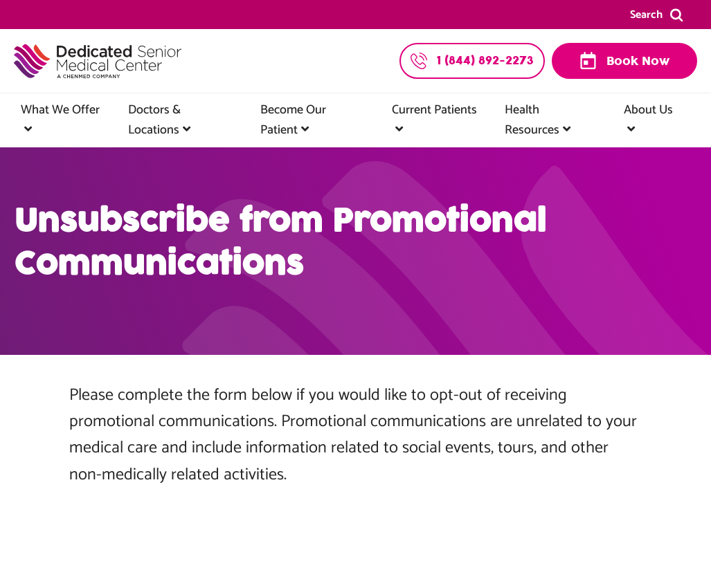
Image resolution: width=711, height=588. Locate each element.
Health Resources (532, 120)
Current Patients (434, 110)
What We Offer (60, 110)
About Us (648, 110)
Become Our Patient (293, 120)
